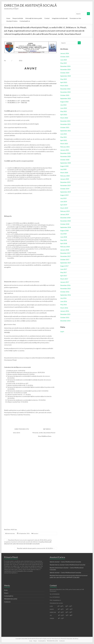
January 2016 (65, 311)
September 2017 (66, 263)
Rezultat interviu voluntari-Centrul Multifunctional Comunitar (68, 565)
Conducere (7, 602)
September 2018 (66, 227)
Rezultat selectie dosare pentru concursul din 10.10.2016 (36, 548)
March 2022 (64, 118)
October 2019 (65, 189)
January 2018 (65, 250)
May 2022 (64, 111)
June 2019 (64, 201)
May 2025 (64, 63)
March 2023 (64, 86)
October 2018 (65, 224)
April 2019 (64, 205)
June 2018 (64, 237)
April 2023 (64, 82)
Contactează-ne (25, 21)
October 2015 (65, 317)
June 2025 (64, 60)
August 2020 (64, 166)
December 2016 (65, 285)
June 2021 (64, 134)
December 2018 (65, 218)
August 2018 (64, 230)
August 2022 (64, 102)
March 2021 (64, 144)
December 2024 (65, 66)
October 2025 (65, 57)
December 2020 (65, 153)
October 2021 (65, 127)
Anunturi (36, 533)
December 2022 (65, 89)
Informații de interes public (34, 18)
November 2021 (65, 124)
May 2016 (64, 305)
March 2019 (64, 208)
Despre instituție (18, 18)
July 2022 (63, 105)
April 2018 (64, 243)
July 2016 (63, 298)
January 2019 (65, 214)
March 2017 (64, 279)
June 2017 (64, 269)
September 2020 (66, 163)
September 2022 (66, 98)
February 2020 (65, 176)
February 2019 (65, 211)
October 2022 (65, 95)
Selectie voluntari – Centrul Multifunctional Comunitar (65, 562)
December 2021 (65, 121)
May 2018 (64, 240)
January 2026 (65, 53)
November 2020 (65, 156)
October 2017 (65, 259)
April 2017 (64, 276)
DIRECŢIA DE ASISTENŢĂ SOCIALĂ (30, 5)
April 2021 (64, 140)
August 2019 (64, 195)
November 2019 (65, 185)
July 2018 (63, 234)
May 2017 (64, 272)
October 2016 (65, 292)
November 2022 (65, 92)
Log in (62, 331)
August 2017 (64, 266)
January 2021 (65, 150)
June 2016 (64, 301)
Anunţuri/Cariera (12, 21)
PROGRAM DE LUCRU (11, 599)
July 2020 (63, 169)
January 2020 (65, 179)
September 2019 (66, 192)
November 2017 (65, 256)
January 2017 (65, 282)
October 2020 (65, 160)
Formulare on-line (75, 18)
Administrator (11, 533)
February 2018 (65, 247)
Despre (6, 593)
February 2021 (65, 147)
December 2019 (65, 182)
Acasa (8, 18)
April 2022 (64, 115)
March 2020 (64, 173)
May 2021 (64, 137)
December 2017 (65, 253)
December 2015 (65, 314)
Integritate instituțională (60, 18)
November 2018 (65, 221)
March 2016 (64, 308)
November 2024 (65, 69)
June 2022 (64, 108)
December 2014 (65, 321)
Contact (47, 18)
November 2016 (65, 288)
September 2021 (66, 131)
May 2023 (64, 79)
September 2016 (66, 295)
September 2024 (66, 76)
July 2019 (63, 198)
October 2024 (65, 73)
